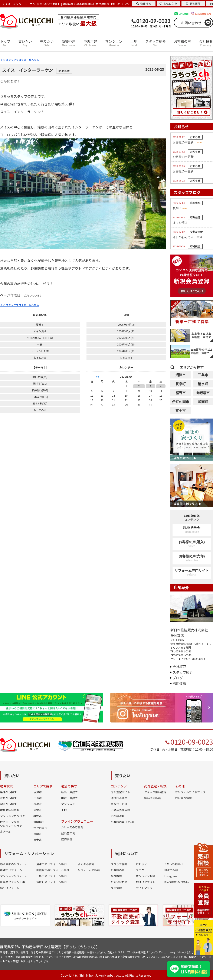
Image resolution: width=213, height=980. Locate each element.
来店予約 (6, 832)
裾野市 (181, 393)
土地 (134, 43)
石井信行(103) (40, 390)
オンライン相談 (146, 876)
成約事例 (67, 839)
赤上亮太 (64, 71)
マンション (114, 43)
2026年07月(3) (126, 325)
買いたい (25, 43)
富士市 (181, 411)
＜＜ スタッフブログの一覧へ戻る (19, 60)
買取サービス (119, 804)
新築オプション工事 (12, 882)
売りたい (47, 43)
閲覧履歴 (193, 4)
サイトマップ (144, 888)
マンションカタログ (12, 816)
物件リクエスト (146, 882)
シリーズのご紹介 (72, 827)
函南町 (203, 402)
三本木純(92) (40, 403)
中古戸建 (90, 43)
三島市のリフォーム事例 (51, 876)
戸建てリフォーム (11, 870)
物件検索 (144, 4)
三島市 (203, 375)
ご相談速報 (118, 816)
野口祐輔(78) (40, 377)
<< (97, 377)
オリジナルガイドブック (190, 792)
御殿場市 (203, 393)
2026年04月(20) (126, 344)
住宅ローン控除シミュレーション (11, 824)
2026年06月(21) (126, 331)
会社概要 (206, 43)
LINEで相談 (171, 870)
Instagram (170, 876)
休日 (40, 344)
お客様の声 (182, 43)
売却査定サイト (120, 792)
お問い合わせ (191, 23)
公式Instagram (203, 14)
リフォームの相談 (89, 870)
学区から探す (8, 804)
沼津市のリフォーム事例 (51, 864)
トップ (5, 43)
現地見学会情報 (10, 810)
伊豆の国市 (181, 402)
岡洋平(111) (40, 384)
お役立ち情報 (183, 798)
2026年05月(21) (126, 338)
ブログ (178, 678)
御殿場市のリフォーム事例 (53, 870)
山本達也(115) (40, 397)
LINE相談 (184, 14)
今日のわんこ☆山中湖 (40, 338)
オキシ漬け (40, 331)
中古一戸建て (69, 798)
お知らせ (141, 864)
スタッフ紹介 (155, 43)
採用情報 (179, 683)
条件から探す (8, 792)
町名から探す (8, 798)
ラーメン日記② (40, 351)
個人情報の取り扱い (176, 882)
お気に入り (168, 4)
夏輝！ (40, 325)
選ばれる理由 (119, 798)
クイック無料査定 (155, 792)
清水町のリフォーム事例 (51, 882)
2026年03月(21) (126, 351)
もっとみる (40, 358)
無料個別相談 (153, 798)
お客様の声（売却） (123, 822)
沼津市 (181, 375)
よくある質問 (86, 864)
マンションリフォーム (14, 876)
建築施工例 (68, 833)
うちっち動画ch (174, 864)
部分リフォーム (10, 888)
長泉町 (181, 384)
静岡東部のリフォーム (14, 864)
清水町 (203, 384)
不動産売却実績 (120, 810)
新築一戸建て (69, 792)
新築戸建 (69, 43)
